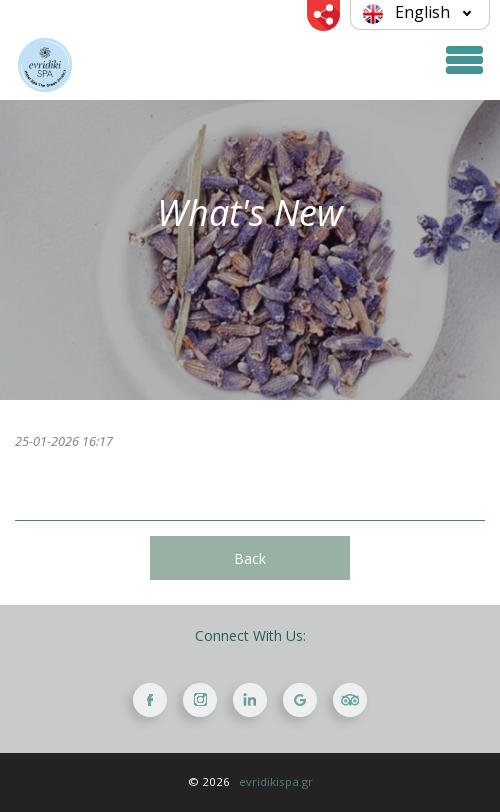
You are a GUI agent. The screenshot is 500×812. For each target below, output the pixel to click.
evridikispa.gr (276, 781)
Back (250, 558)
